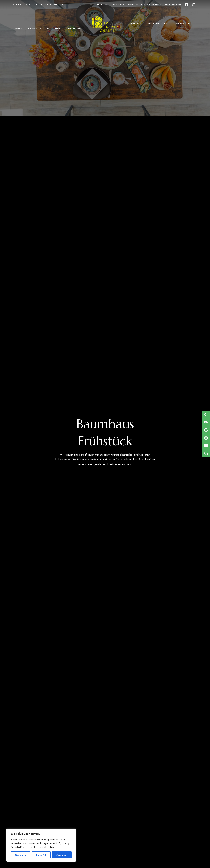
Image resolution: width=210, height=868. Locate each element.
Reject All (41, 855)
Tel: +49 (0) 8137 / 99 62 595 (107, 5)
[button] (183, 24)
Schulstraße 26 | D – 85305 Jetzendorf (38, 5)
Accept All (62, 855)
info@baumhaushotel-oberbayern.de (158, 5)
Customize (20, 855)
